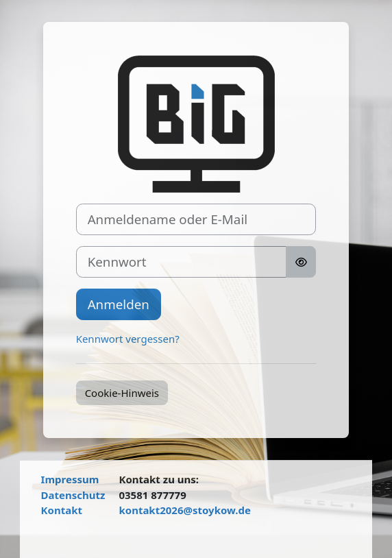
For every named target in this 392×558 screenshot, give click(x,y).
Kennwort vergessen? (128, 339)
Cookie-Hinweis (122, 393)
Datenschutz (73, 495)
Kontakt (62, 510)
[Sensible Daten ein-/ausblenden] (301, 262)
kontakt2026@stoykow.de (184, 510)
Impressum (70, 479)
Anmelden (119, 304)
